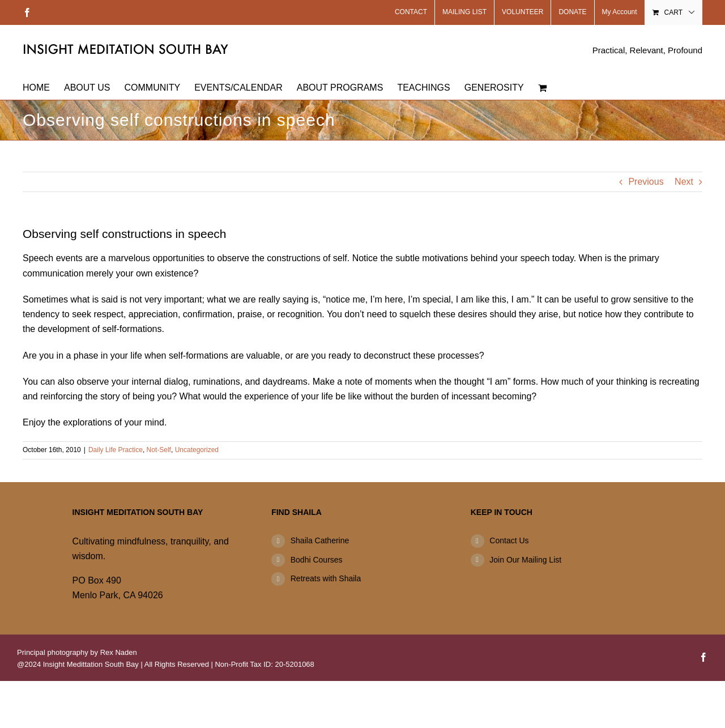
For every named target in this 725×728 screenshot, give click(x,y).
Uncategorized (197, 450)
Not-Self (159, 450)
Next (684, 182)
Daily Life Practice (116, 450)
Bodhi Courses (317, 560)
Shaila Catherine (320, 540)
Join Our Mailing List (525, 560)
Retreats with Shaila (326, 578)
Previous (646, 182)
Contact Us (509, 540)
